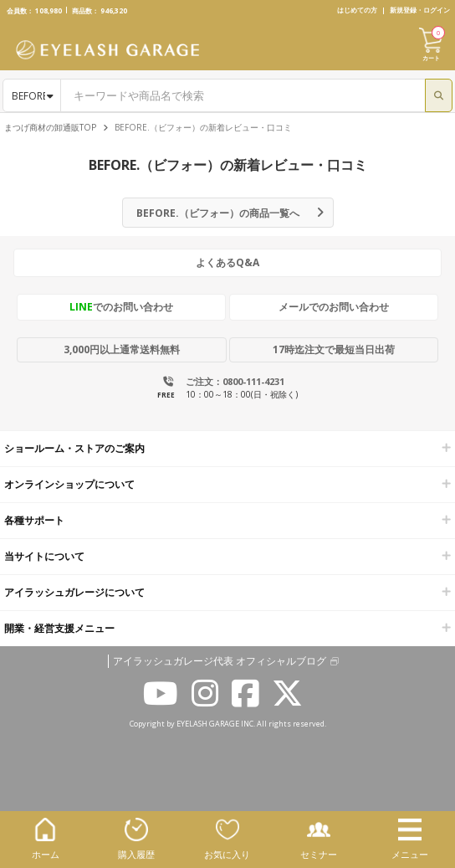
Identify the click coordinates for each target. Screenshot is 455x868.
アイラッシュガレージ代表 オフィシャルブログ (220, 661)
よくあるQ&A (227, 262)
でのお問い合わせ (121, 307)
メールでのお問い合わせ (334, 307)
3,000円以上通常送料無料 (122, 349)
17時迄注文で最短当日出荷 (334, 349)
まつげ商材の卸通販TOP (50, 127)
